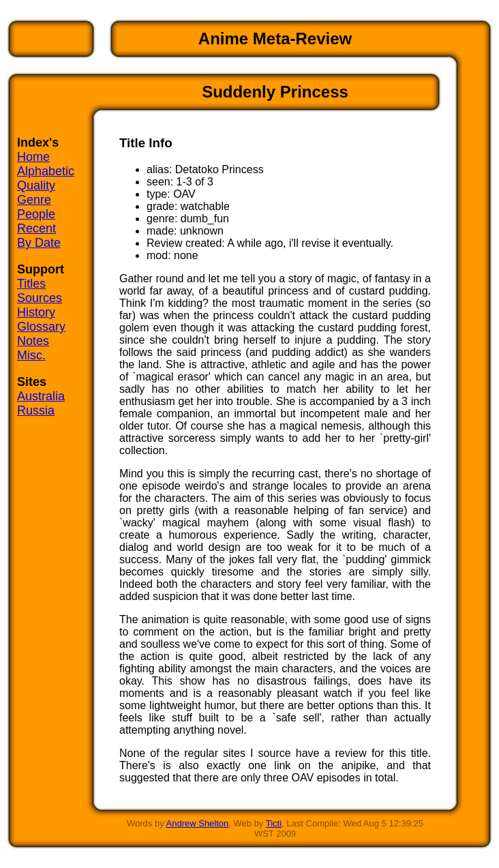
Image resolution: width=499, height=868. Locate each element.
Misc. (31, 355)
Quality (36, 185)
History (36, 312)
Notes (33, 341)
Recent (36, 228)
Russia (36, 410)
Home (33, 157)
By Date (39, 243)
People (36, 214)
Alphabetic (46, 171)
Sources (40, 298)
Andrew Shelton (198, 823)
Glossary (41, 327)
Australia (41, 396)
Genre (34, 200)
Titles (31, 284)
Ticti (274, 823)
